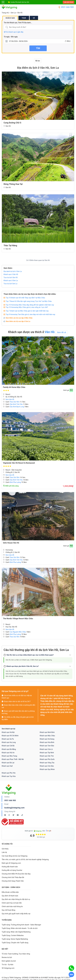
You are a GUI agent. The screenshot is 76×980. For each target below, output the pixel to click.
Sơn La (13, 13)
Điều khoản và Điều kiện (10, 892)
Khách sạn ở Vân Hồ (11, 274)
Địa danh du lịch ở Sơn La (13, 271)
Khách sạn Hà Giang (47, 739)
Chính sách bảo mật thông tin (12, 906)
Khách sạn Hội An (8, 753)
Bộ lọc (38, 61)
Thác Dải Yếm (15, 402)
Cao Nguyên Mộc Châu (18, 632)
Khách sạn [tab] (10, 18)
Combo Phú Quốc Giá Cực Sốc (20, 2)
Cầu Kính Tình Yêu (16, 404)
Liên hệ (4, 852)
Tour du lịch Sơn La (10, 284)
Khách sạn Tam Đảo (47, 746)
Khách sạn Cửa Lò (46, 749)
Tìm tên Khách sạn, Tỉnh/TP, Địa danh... (18, 23)
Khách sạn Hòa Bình (47, 742)
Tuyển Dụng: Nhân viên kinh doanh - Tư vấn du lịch (20, 928)
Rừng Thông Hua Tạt (13, 184)
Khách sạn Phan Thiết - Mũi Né (13, 759)
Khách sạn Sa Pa (8, 739)
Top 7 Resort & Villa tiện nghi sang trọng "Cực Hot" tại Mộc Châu (29, 301)
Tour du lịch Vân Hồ (11, 277)
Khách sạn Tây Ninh (47, 753)
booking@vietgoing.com (14, 808)
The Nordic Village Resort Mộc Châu (18, 619)
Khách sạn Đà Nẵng (9, 749)
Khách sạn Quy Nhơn (47, 769)
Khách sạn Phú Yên (9, 773)
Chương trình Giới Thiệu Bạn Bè (13, 877)
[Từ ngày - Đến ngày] (38, 41)
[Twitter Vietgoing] (14, 815)
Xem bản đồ (9, 399)
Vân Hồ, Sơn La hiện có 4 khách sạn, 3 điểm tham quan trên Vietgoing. (29, 660)
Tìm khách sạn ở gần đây (14, 32)
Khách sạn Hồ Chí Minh (10, 736)
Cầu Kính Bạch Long (17, 407)
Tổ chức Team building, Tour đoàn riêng (16, 954)
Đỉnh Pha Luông (15, 482)
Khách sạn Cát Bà (8, 746)
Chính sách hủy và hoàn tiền (12, 903)
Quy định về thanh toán (10, 896)
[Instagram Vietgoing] (9, 815)
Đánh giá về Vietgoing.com (11, 863)
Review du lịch (7, 957)
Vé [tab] (34, 18)
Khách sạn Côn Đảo (47, 766)
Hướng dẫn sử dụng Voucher (12, 870)
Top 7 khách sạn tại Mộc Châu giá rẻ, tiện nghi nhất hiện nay (27, 311)
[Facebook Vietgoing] (5, 815)
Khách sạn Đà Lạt (8, 763)
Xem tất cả (62, 332)
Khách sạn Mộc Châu (47, 736)
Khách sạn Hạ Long (9, 742)
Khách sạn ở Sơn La (11, 280)
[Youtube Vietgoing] (18, 815)
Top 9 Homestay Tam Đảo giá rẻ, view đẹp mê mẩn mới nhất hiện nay (30, 314)
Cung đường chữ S (12, 123)
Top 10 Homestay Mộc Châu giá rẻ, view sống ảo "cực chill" (27, 307)
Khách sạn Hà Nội (8, 732)
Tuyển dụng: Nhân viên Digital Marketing (16, 932)
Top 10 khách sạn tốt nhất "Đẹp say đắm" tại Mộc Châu (25, 298)
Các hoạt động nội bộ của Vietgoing (15, 856)
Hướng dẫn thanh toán (10, 867)
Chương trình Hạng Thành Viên (13, 881)
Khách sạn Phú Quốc (47, 759)
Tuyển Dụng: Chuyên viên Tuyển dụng (15, 943)
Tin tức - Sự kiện (7, 965)
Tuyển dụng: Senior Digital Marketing (15, 939)
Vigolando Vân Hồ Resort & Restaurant (19, 463)
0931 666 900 (66, 7)
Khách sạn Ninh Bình (47, 732)
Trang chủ (5, 13)
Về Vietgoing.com (8, 968)
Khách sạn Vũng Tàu (47, 763)
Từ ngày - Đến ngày (11, 37)
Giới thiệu (5, 849)
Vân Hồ (20, 13)
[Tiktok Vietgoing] (22, 815)
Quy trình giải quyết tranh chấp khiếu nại (16, 914)
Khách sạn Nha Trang (9, 756)
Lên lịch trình (69, 2)
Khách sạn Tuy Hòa (9, 776)
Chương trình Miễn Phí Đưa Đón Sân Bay (16, 874)
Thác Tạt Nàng (10, 245)
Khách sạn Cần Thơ (47, 756)
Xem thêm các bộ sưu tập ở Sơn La (18, 321)
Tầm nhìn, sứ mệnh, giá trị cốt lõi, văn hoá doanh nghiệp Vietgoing (25, 859)
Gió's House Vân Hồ (11, 543)
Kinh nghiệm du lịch (9, 961)
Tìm (38, 48)
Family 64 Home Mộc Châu (14, 387)
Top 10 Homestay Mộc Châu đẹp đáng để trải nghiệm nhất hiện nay (30, 305)
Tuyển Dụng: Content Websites (13, 935)
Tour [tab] (24, 18)
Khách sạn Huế (7, 766)
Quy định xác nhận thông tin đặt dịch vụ (16, 899)
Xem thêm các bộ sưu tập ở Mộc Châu (19, 318)
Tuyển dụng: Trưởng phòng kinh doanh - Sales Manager (21, 925)
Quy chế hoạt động (8, 910)
